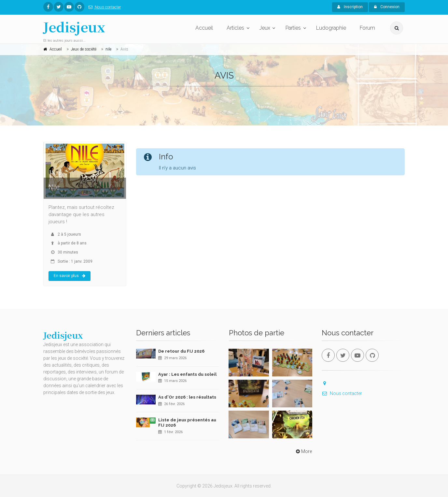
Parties (293, 28)
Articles (235, 28)
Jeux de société (84, 49)
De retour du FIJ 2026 (181, 351)
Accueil (204, 28)
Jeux (265, 28)
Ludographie (331, 28)
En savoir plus (70, 276)
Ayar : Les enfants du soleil (187, 374)
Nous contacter (103, 7)
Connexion (387, 7)
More (303, 451)
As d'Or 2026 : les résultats (187, 397)
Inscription (350, 7)
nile (108, 49)
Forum (367, 28)
